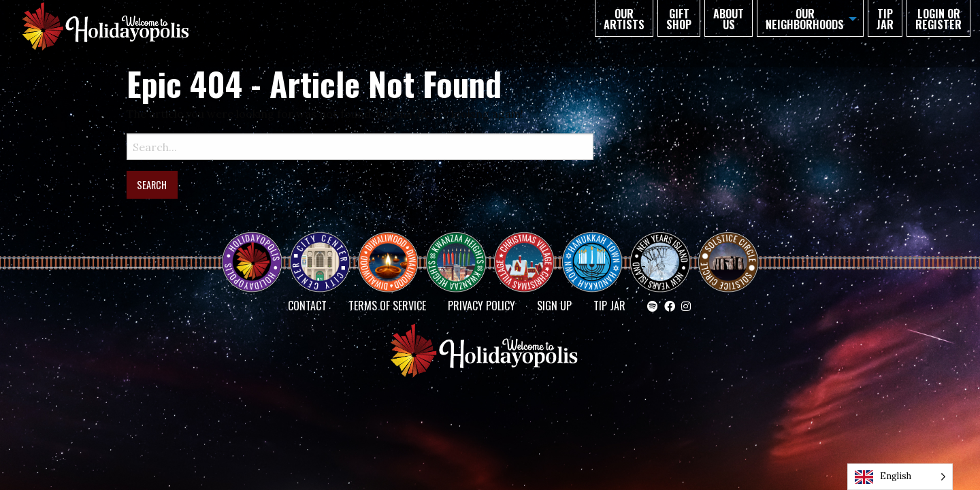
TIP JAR (885, 19)
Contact (307, 306)
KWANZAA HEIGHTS (461, 250)
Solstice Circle (729, 250)
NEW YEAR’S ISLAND (661, 255)
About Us (729, 19)
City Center (318, 250)
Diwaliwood (393, 244)
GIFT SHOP (679, 19)
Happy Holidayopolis (257, 250)
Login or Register (938, 19)
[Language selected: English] (900, 477)
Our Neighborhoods (805, 19)
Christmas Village (529, 250)
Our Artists (624, 19)
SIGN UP (554, 306)
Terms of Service (387, 306)
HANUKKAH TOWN (598, 250)
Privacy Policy (481, 306)
